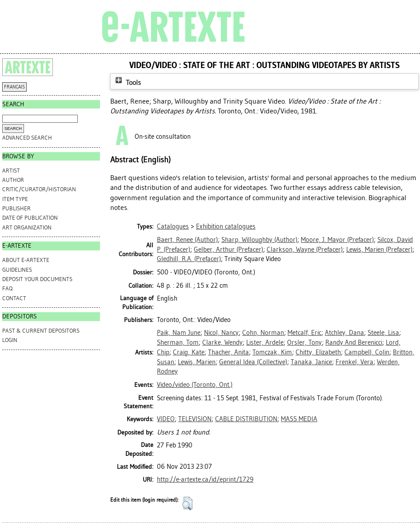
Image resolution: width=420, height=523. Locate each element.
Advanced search (27, 138)
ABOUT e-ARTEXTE (26, 260)
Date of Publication (30, 218)
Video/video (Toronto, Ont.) (195, 385)
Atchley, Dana (344, 333)
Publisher (16, 208)
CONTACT (14, 298)
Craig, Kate (189, 352)
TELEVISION (195, 419)
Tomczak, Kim (272, 352)
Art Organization (27, 227)
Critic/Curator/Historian (39, 189)
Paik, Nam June (179, 333)
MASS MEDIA (299, 419)
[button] (187, 503)
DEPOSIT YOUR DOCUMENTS (37, 279)
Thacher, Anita (228, 352)
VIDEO (166, 419)
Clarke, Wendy (222, 342)
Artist (11, 171)
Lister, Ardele (265, 342)
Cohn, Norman (263, 333)
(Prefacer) (337, 240)
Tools (127, 82)
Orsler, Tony (304, 342)
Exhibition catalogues (226, 226)
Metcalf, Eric (304, 333)
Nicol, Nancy (221, 333)
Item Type (15, 199)
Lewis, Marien (197, 362)
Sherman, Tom (178, 342)
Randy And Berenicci (354, 342)
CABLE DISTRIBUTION (246, 419)
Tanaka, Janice (311, 362)
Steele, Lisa (383, 333)
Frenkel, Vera (354, 362)
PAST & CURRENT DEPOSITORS (41, 331)
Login (10, 340)
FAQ (7, 288)
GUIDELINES (17, 270)
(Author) (187, 240)
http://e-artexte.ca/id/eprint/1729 (205, 479)
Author (13, 180)
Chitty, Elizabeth (318, 352)
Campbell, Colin (367, 352)
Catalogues (173, 226)
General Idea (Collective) (253, 362)
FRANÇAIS (14, 87)
